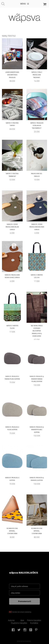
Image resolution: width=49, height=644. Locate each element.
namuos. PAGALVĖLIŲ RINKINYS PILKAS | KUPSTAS (37, 430)
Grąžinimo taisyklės (19, 623)
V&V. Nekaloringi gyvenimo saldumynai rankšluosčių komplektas (37, 331)
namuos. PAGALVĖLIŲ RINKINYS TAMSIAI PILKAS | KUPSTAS (37, 379)
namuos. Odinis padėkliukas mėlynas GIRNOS (37, 227)
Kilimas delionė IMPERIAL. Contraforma (12, 531)
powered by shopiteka (24, 641)
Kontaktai (34, 623)
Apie (22, 620)
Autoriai (11, 620)
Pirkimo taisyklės (34, 620)
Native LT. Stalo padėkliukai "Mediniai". (37, 75)
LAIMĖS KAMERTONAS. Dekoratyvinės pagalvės (12, 75)
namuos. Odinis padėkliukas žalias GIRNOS (12, 227)
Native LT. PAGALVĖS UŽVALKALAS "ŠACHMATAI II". (37, 126)
